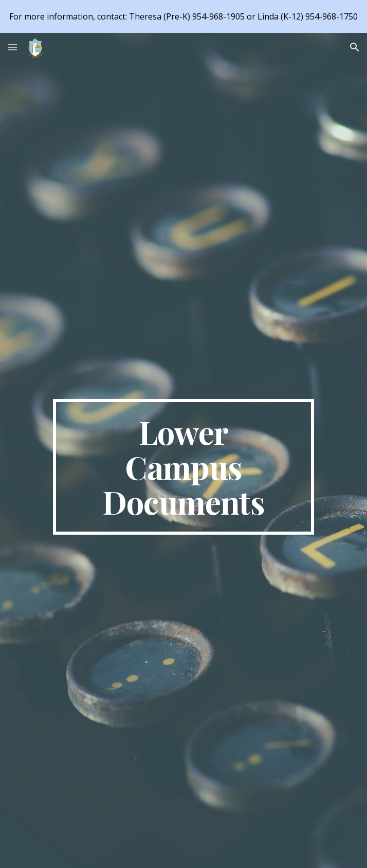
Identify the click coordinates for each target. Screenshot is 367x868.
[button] (12, 47)
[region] (183, 16)
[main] (183, 467)
